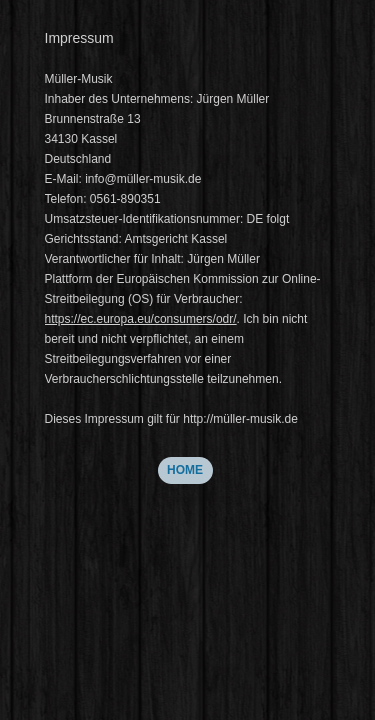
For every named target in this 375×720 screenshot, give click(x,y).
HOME (185, 470)
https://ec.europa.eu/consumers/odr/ (141, 319)
